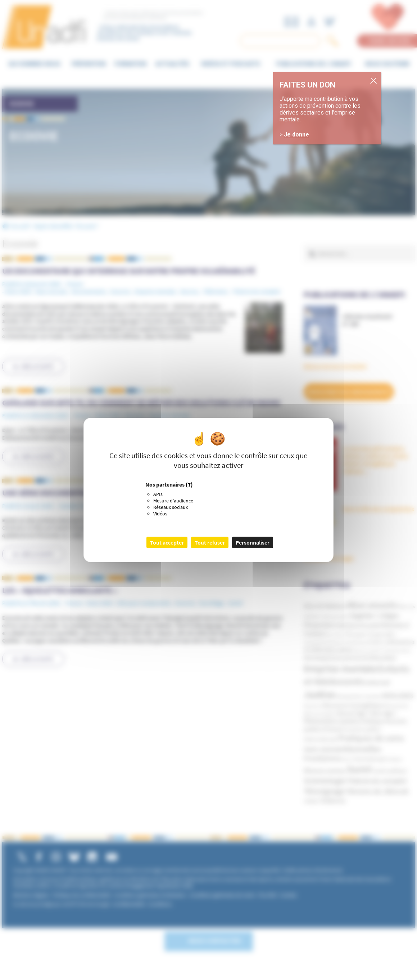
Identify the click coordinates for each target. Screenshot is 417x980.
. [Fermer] (379, 80)
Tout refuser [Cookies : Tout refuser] (210, 542)
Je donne (296, 135)
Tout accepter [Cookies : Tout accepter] (167, 542)
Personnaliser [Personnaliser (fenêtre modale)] (253, 542)
